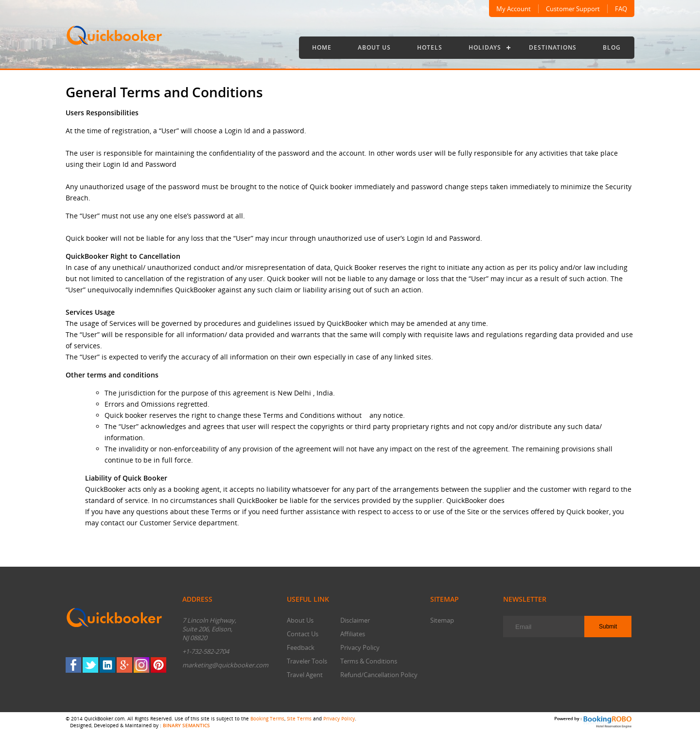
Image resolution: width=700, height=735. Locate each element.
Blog (612, 47)
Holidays (485, 47)
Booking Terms (267, 718)
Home (322, 47)
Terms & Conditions (369, 661)
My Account (514, 9)
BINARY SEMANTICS (186, 725)
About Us (374, 47)
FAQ (621, 9)
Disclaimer (355, 620)
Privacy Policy (360, 647)
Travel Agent (305, 675)
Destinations (553, 47)
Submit (608, 627)
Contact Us (303, 634)
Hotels (430, 47)
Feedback (301, 647)
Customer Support (573, 9)
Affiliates (353, 634)
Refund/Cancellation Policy (379, 675)
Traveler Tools (307, 661)
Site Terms (299, 718)
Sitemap (442, 620)
